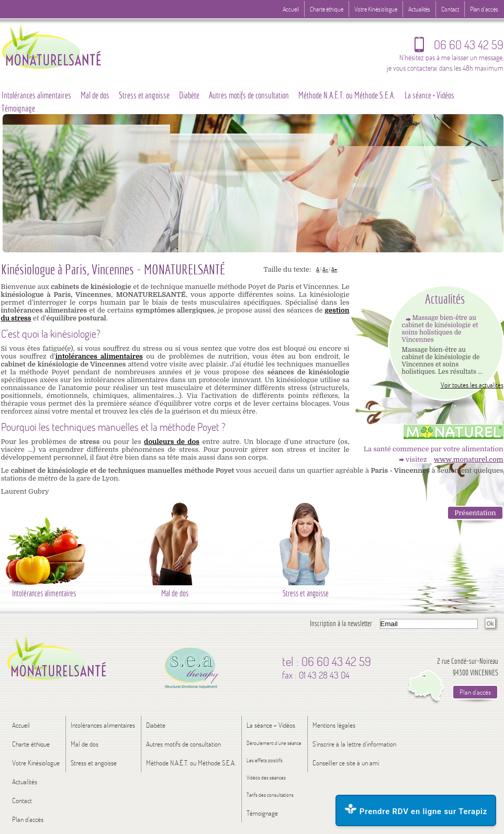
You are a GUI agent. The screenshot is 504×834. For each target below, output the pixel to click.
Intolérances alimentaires (103, 725)
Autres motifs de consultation (249, 95)
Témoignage (262, 813)
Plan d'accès (484, 9)
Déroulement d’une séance (274, 743)
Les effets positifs (265, 760)
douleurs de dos (172, 442)
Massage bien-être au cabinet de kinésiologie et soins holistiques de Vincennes (440, 329)
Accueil (291, 9)
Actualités (419, 9)
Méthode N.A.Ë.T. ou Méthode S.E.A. (347, 95)
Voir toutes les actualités (472, 385)
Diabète (189, 95)
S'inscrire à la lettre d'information (354, 744)
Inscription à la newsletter (341, 623)
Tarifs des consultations (270, 795)
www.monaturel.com (468, 459)
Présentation (475, 513)
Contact (450, 9)
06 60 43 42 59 (459, 47)
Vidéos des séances (266, 778)
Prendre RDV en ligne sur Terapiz (416, 810)
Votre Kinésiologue (376, 9)
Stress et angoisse (144, 95)
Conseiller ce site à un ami (346, 763)
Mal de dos (95, 95)
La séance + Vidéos (429, 95)
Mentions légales (334, 725)
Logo (72, 46)
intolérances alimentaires (99, 356)
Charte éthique (327, 9)
